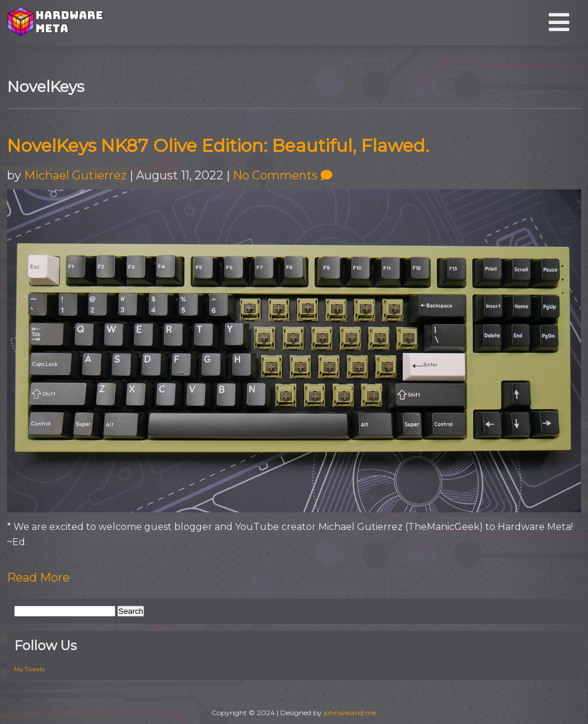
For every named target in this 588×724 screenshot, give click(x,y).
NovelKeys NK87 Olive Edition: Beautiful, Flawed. (218, 146)
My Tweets (29, 669)
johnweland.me (350, 713)
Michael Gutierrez (75, 175)
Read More (38, 577)
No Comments (283, 175)
